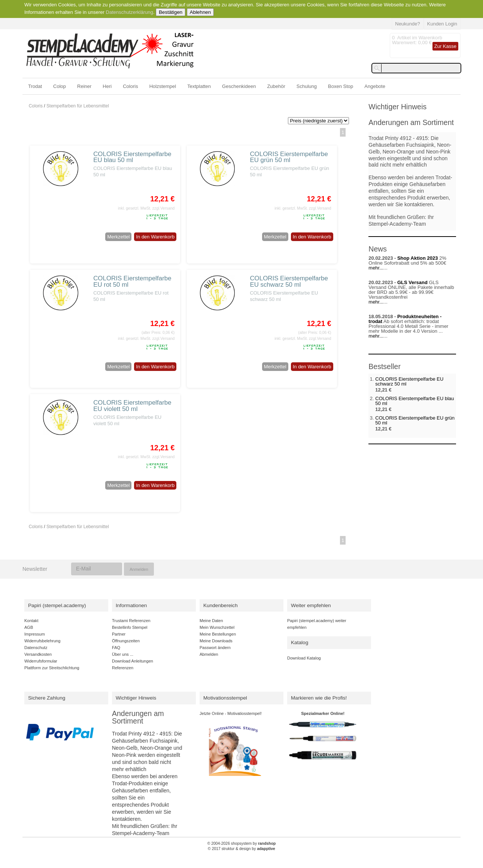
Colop (60, 86)
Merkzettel (118, 237)
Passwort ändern (215, 648)
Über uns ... (123, 654)
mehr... (376, 268)
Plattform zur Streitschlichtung (52, 668)
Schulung (307, 86)
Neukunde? (408, 24)
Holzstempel (163, 86)
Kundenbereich (221, 605)
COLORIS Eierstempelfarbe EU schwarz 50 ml (289, 281)
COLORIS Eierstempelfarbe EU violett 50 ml (132, 406)
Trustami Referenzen (131, 621)
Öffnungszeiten (126, 641)
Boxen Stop (341, 86)
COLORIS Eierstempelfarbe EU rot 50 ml (132, 281)
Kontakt (31, 621)
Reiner (84, 86)
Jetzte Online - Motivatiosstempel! (231, 713)
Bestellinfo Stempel (130, 627)
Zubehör (276, 86)
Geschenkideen (239, 86)
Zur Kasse (445, 46)
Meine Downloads (216, 641)
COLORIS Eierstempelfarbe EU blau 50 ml (132, 157)
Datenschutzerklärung (130, 12)
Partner (119, 634)
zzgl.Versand (164, 208)
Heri (107, 86)
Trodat (35, 86)
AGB (29, 627)
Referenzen (123, 668)
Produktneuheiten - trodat (405, 319)
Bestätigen (171, 12)
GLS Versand (412, 282)
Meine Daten (211, 621)
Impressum (35, 634)
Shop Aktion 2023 (418, 258)
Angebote (375, 86)
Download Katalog (304, 658)
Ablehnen (200, 12)
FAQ (116, 648)
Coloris (130, 86)
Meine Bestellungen (218, 634)
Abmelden (209, 654)
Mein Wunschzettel (217, 627)
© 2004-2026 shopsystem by (242, 843)
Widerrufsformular (41, 661)
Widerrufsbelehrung (42, 641)
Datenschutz (36, 648)
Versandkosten (38, 654)
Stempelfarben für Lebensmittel (78, 106)
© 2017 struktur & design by (241, 849)
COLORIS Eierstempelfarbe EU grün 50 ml (289, 157)
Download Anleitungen (133, 661)
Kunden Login (442, 24)
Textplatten (199, 86)
